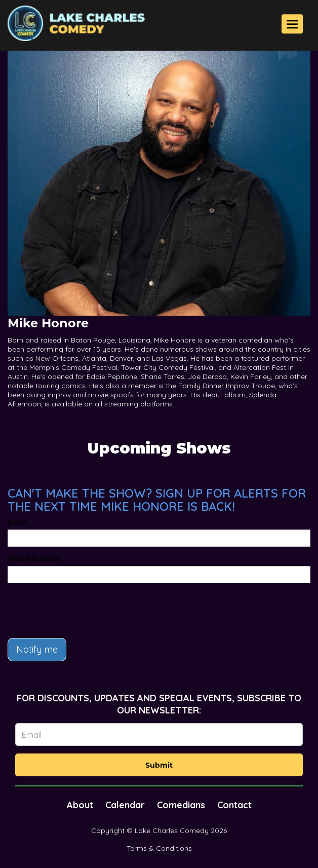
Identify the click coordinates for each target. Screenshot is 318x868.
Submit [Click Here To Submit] (159, 765)
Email (17, 522)
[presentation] (85, 611)
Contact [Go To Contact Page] (234, 805)
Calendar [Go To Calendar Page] (125, 805)
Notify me (37, 649)
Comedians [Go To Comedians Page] (181, 805)
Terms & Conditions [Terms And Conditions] (159, 848)
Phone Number (34, 559)
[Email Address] (159, 734)
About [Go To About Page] (80, 805)
